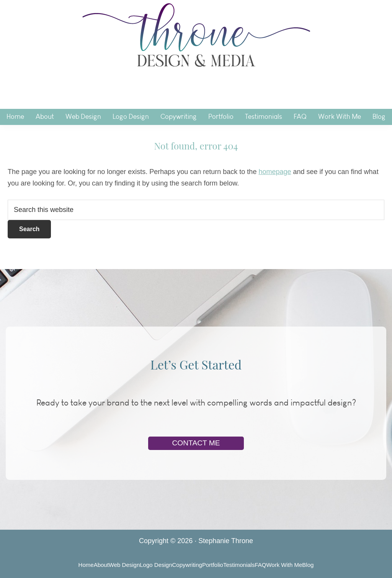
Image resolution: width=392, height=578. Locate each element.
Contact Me (196, 443)
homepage (275, 172)
